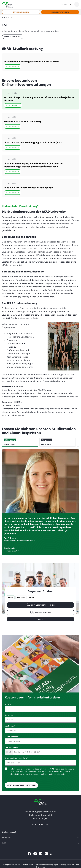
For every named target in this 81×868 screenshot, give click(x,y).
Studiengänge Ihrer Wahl (16, 758)
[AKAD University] (40, 803)
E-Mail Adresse (12, 737)
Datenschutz (35, 774)
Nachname (10, 726)
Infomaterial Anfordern (60, 12)
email (41, 619)
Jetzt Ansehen (13, 105)
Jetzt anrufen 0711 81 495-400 (40, 605)
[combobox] (9, 752)
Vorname (9, 715)
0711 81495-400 (41, 824)
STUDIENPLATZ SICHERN (21, 12)
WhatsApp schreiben (40, 612)
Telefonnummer (12, 747)
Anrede (8, 704)
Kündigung (62, 865)
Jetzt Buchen (13, 67)
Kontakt (65, 4)
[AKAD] (7, 4)
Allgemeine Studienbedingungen (46, 865)
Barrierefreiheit (73, 865)
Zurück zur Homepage (13, 37)
